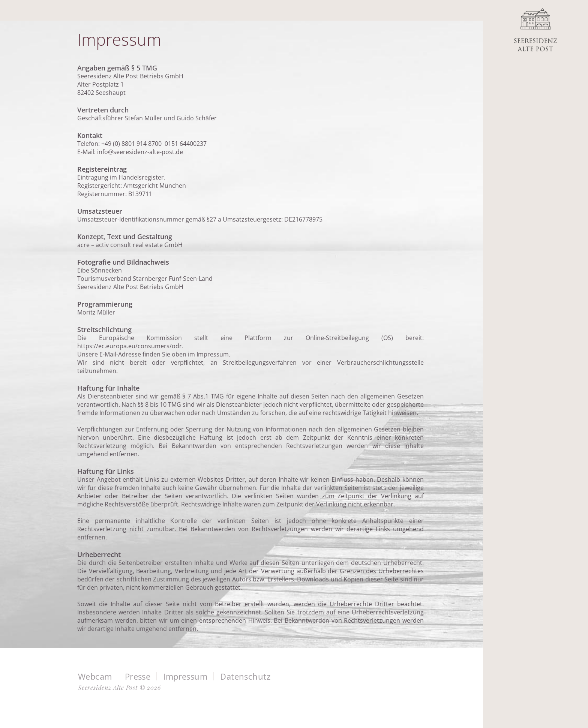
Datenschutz (245, 676)
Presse (138, 676)
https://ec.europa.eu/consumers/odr (130, 346)
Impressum (185, 676)
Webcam (95, 676)
